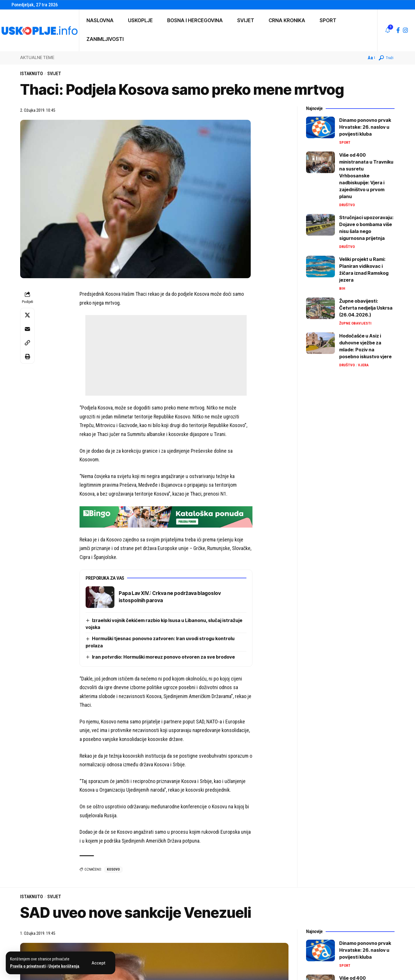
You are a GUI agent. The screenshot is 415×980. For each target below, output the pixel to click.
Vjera (363, 365)
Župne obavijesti (355, 323)
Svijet (54, 74)
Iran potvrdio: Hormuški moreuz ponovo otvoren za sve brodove (163, 657)
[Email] (27, 329)
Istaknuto (32, 74)
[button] (98, 963)
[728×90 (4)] (166, 516)
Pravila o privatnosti (28, 966)
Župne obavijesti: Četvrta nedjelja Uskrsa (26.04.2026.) (366, 308)
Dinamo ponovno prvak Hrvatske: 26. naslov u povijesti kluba (365, 127)
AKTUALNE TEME (37, 57)
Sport (345, 142)
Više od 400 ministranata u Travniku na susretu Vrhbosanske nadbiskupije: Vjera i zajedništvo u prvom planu (366, 176)
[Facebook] (398, 30)
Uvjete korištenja (64, 966)
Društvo (347, 205)
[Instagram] (405, 30)
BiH (342, 288)
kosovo (113, 869)
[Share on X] (27, 315)
